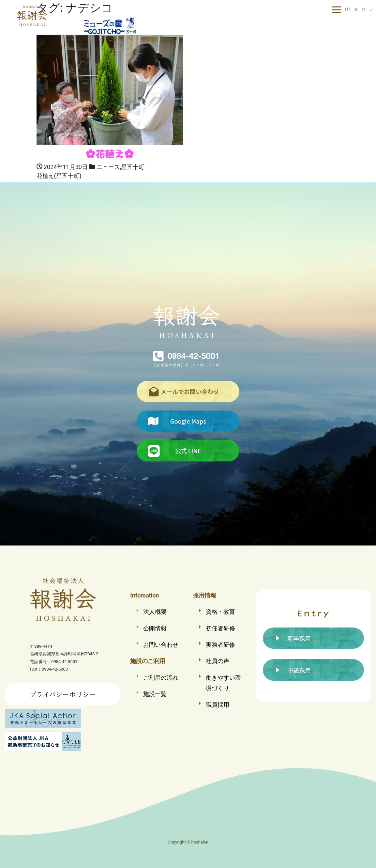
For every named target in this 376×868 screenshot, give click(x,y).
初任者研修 (220, 628)
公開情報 (155, 628)
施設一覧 (155, 694)
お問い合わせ (161, 645)
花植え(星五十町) (59, 176)
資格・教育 (220, 612)
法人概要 (155, 612)
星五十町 (133, 167)
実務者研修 (220, 645)
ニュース (108, 167)
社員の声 (218, 661)
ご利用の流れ (161, 678)
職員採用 (218, 705)
